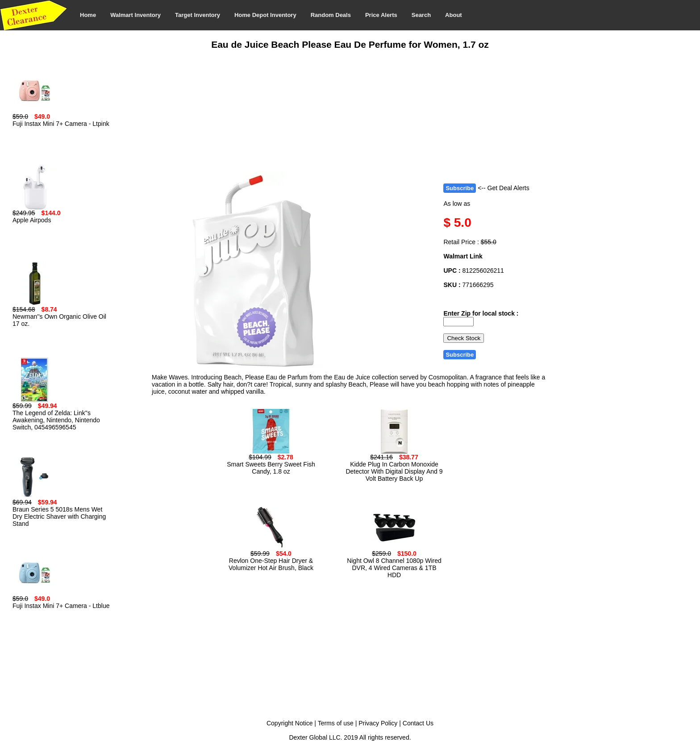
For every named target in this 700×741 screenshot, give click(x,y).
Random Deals (331, 15)
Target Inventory (198, 15)
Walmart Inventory (135, 15)
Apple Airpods (32, 220)
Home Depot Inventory (265, 15)
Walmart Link (463, 256)
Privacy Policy (378, 723)
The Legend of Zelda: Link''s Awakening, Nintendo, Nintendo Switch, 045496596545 (56, 420)
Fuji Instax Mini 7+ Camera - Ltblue (61, 606)
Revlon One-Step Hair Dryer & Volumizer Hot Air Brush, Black (271, 564)
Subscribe (460, 188)
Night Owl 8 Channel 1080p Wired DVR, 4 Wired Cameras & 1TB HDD (394, 568)
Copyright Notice (290, 723)
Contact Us (418, 723)
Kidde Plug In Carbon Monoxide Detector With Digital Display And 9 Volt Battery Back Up (394, 471)
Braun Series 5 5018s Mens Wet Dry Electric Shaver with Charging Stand (59, 516)
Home (88, 15)
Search (421, 15)
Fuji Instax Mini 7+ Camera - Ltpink (61, 124)
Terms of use (336, 723)
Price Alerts (381, 15)
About (454, 15)
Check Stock (464, 338)
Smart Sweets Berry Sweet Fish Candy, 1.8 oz (271, 468)
